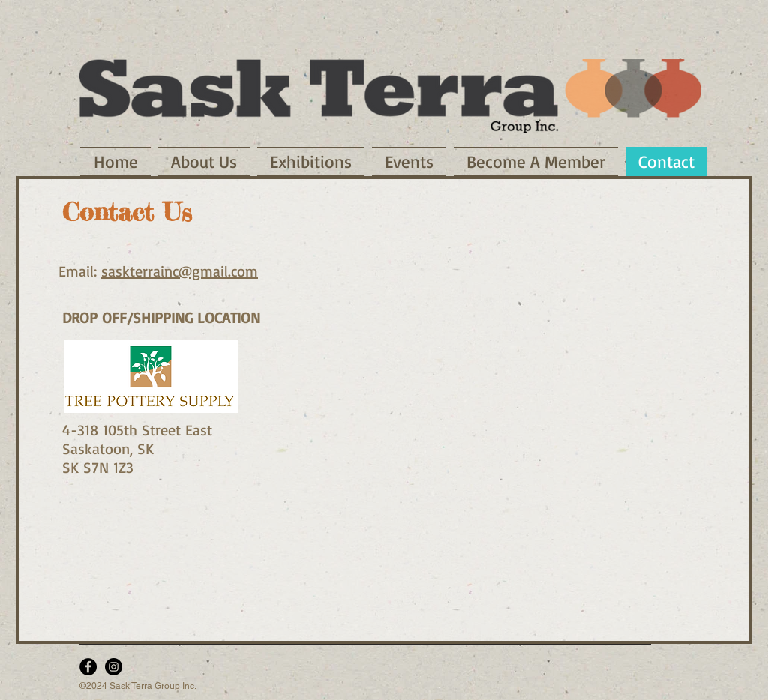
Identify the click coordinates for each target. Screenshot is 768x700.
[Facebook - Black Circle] (88, 667)
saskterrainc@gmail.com (180, 271)
